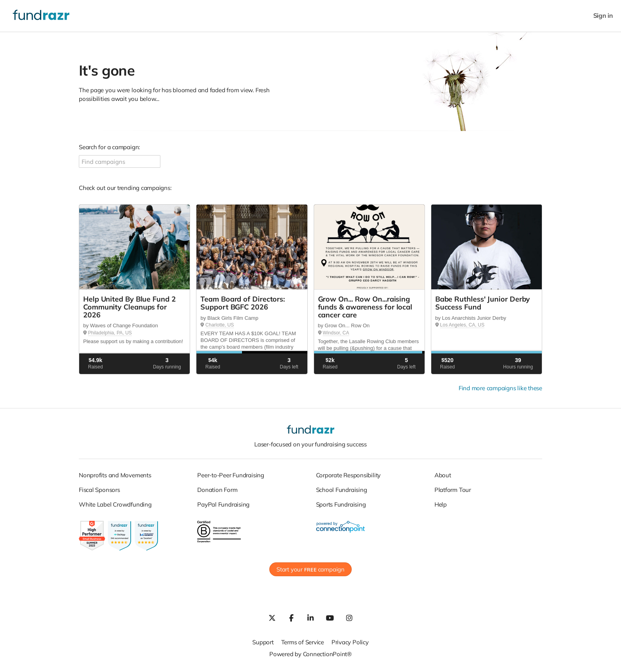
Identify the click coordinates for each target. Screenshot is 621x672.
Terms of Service (303, 642)
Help (441, 504)
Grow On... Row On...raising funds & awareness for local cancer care (365, 307)
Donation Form (217, 490)
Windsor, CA (336, 333)
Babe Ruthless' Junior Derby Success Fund (483, 303)
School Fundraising (342, 490)
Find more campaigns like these (500, 388)
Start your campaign (310, 569)
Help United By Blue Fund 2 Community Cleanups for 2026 (130, 307)
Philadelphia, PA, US (110, 333)
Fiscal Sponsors (99, 490)
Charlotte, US (220, 325)
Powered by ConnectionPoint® (310, 654)
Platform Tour (453, 490)
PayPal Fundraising (223, 504)
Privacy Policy (350, 642)
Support (263, 642)
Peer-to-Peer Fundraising (231, 475)
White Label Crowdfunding (115, 504)
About (443, 475)
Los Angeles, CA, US (462, 325)
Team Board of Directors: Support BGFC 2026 (243, 303)
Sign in (603, 16)
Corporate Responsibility (349, 475)
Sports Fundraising (341, 504)
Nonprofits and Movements (115, 475)
